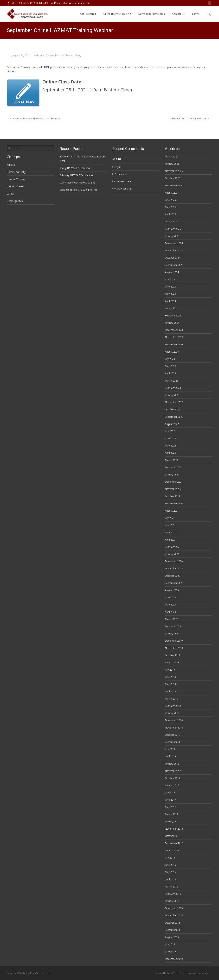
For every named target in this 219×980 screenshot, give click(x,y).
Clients (196, 14)
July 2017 (170, 792)
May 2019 (170, 684)
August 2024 (172, 272)
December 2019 (174, 641)
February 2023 (173, 388)
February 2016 (173, 894)
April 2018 (170, 756)
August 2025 (172, 193)
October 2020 (173, 576)
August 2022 (172, 424)
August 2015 (172, 937)
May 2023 (170, 366)
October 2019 (173, 655)
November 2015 (174, 915)
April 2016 (170, 879)
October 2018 (173, 735)
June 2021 (170, 525)
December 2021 (174, 482)
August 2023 (172, 352)
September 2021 (174, 503)
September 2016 (174, 843)
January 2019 (172, 713)
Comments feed (123, 181)
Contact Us (178, 14)
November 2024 (174, 250)
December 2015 (174, 908)
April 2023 (170, 373)
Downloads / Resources (152, 14)
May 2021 (170, 532)
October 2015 (173, 923)
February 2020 (173, 626)
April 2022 (170, 453)
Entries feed (121, 174)
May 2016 (170, 872)
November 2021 (174, 489)
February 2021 (173, 547)
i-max (190, 973)
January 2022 (172, 474)
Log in (118, 167)
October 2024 (173, 258)
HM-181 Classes (64, 55)
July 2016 (170, 858)
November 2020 (174, 568)
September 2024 (174, 265)
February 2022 (173, 467)
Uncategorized (15, 201)
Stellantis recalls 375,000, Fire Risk (78, 190)
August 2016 (172, 850)
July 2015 (170, 944)
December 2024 (174, 243)
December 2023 (174, 330)
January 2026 (172, 164)
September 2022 (174, 417)
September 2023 (174, 344)
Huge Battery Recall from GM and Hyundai (35, 118)
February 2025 (173, 229)
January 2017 (172, 821)
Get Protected (88, 14)
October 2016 (173, 836)
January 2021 (172, 554)
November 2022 (174, 402)
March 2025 (172, 221)
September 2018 (174, 742)
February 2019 (173, 706)
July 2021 (170, 518)
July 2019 (170, 670)
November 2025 (174, 171)
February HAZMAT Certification (77, 175)
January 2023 (172, 395)
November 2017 (174, 771)
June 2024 (170, 287)
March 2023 (172, 381)
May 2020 (170, 605)
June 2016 (170, 865)
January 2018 (172, 764)
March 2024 (172, 308)
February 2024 (173, 316)
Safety (78, 55)
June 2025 (170, 200)
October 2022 (173, 409)
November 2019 (174, 648)
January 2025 (172, 236)
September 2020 (174, 583)
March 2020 (172, 619)
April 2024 (170, 301)
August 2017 (172, 785)
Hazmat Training (45, 55)
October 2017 (173, 778)
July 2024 (170, 279)
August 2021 (172, 511)
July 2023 (170, 359)
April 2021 (170, 540)
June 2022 (170, 438)
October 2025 (173, 178)
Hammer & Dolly (16, 172)
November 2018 (174, 728)
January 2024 (172, 323)
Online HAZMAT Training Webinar (189, 118)
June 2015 (170, 951)
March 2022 (172, 460)
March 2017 (172, 814)
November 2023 (174, 337)
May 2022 (170, 446)
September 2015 (174, 930)
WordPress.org (123, 189)
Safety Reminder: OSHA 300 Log (77, 183)
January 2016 (172, 901)
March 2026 (172, 157)
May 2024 (170, 294)
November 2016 (174, 829)
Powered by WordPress (167, 973)
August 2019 (172, 662)
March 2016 (172, 887)
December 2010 (174, 959)
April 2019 (170, 691)
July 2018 (170, 749)
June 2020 (170, 597)
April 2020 (170, 612)
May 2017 (170, 807)
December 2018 (174, 720)
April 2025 (170, 214)
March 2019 (172, 699)
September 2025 (174, 185)
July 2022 (170, 431)
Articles (11, 165)
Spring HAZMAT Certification (75, 168)
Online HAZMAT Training (117, 14)
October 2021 (173, 496)
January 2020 (172, 633)
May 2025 (170, 207)
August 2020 (172, 590)
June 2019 (170, 677)
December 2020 (174, 561)
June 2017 (170, 800)
